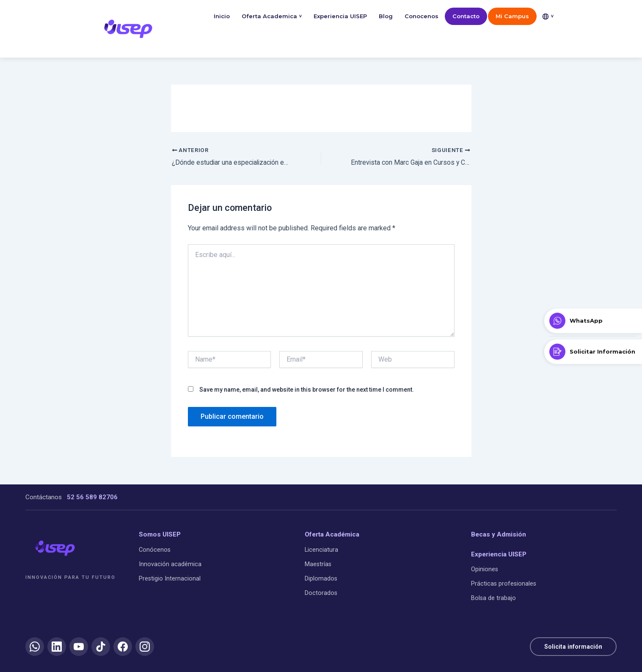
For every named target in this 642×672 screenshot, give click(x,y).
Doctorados (321, 593)
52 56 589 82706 (92, 497)
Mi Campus (512, 16)
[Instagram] (145, 647)
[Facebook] (123, 647)
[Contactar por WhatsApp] (593, 321)
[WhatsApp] (35, 647)
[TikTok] (101, 647)
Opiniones (485, 569)
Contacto (466, 16)
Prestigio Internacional (170, 579)
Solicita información (572, 646)
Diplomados (321, 579)
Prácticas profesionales (504, 584)
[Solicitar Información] (593, 351)
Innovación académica (170, 564)
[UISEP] (55, 548)
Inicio (222, 16)
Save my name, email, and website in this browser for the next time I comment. (307, 390)
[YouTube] (79, 647)
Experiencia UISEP (340, 16)
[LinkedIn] (57, 647)
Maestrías (318, 564)
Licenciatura (321, 549)
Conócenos (155, 549)
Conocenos (422, 16)
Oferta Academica (272, 16)
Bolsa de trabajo (493, 598)
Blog (386, 16)
